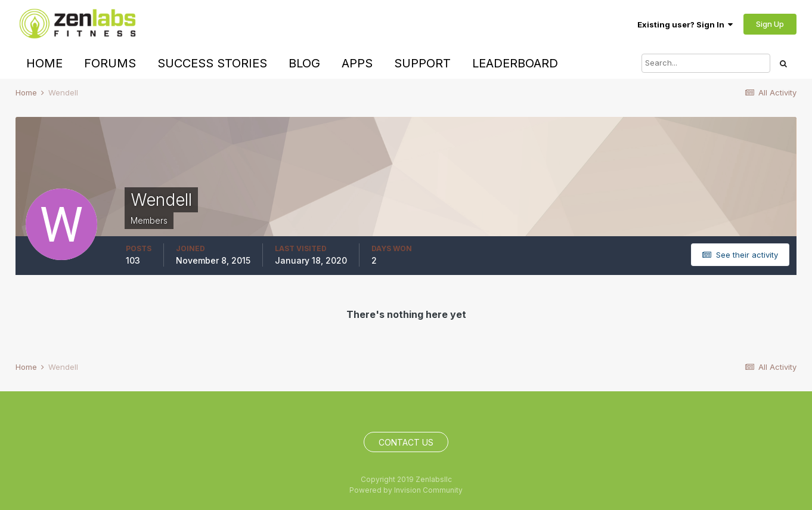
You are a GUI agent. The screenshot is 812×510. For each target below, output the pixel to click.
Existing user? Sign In (685, 24)
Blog (304, 63)
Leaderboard (515, 63)
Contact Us (406, 442)
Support (422, 63)
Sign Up (770, 24)
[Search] (706, 63)
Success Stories (212, 63)
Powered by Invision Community (406, 490)
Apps (357, 63)
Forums (110, 63)
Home (44, 63)
